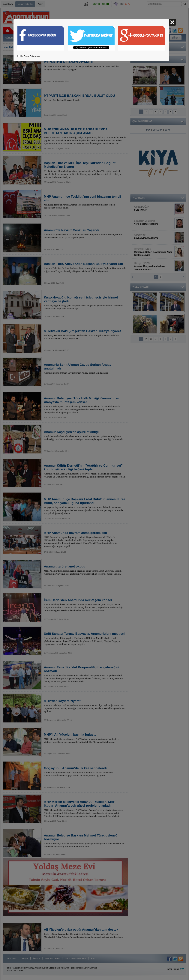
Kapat (172, 22)
